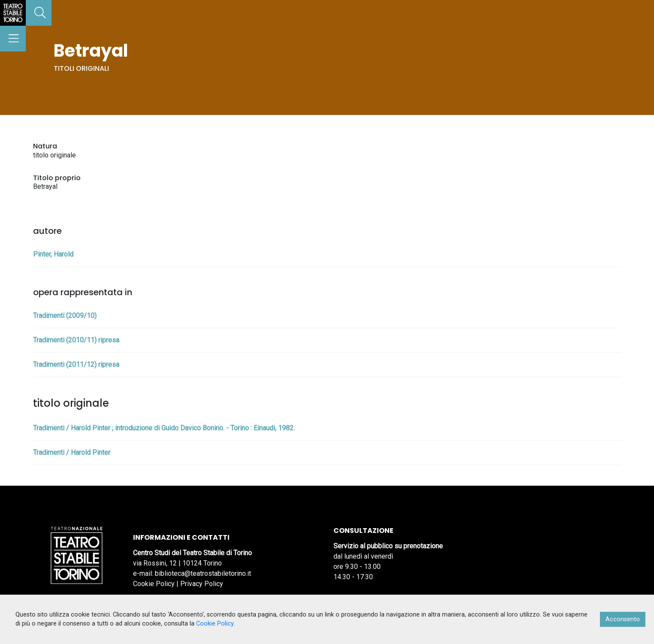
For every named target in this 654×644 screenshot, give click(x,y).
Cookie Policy (154, 584)
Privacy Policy (202, 584)
